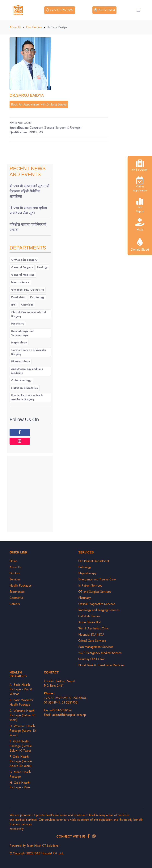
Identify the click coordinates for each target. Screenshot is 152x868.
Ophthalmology (21, 380)
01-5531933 (70, 702)
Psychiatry (18, 324)
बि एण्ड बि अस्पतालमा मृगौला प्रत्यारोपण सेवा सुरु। (28, 210)
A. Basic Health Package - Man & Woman (21, 689)
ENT (14, 305)
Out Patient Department (94, 561)
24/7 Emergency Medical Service (100, 653)
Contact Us (17, 598)
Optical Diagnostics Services (97, 604)
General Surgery (22, 267)
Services (15, 579)
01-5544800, (78, 698)
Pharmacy (84, 598)
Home (13, 561)
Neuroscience (20, 282)
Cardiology (37, 297)
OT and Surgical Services (95, 592)
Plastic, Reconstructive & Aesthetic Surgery (27, 397)
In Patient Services (90, 586)
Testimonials (17, 592)
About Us (15, 27)
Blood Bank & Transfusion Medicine (101, 665)
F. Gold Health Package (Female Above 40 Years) (21, 761)
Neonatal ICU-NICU (91, 635)
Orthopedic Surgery (24, 260)
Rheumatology (21, 361)
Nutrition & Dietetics (25, 388)
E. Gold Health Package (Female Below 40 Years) (21, 746)
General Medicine (23, 275)
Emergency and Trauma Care (97, 579)
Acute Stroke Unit (89, 622)
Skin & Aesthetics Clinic (93, 628)
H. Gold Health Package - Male (20, 785)
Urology (42, 267)
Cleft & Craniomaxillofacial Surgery (29, 314)
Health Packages (21, 586)
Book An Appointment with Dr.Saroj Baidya (39, 104)
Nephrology (19, 342)
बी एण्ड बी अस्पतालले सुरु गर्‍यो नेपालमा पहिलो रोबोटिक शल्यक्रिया (29, 191)
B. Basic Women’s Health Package (21, 702)
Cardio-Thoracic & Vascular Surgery (29, 352)
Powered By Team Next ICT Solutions (34, 846)
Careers (15, 604)
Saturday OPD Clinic (92, 659)
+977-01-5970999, (57, 698)
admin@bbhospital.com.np (69, 715)
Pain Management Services (96, 647)
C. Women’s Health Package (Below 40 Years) (22, 715)
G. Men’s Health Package (20, 774)
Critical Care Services (92, 641)
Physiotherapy (87, 573)
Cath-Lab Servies (89, 616)
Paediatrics (18, 297)
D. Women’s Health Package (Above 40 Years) (23, 731)
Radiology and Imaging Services (99, 610)
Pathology (85, 567)
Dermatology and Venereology (22, 333)
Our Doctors (34, 27)
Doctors (15, 573)
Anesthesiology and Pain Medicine (27, 371)
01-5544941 (52, 702)
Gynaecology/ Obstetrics (28, 290)
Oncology (27, 305)
